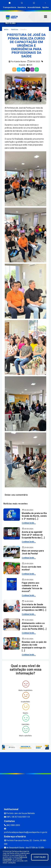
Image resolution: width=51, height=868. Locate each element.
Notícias (15, 29)
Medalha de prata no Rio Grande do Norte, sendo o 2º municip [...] (34, 516)
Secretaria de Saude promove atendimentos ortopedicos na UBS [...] (34, 607)
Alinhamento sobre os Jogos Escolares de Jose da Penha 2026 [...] (34, 626)
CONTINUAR (40, 857)
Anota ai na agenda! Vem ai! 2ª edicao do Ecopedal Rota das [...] (33, 535)
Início (6, 29)
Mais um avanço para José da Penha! (33, 552)
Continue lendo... (29, 523)
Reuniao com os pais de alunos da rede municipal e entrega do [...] (34, 646)
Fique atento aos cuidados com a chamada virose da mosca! (32, 587)
